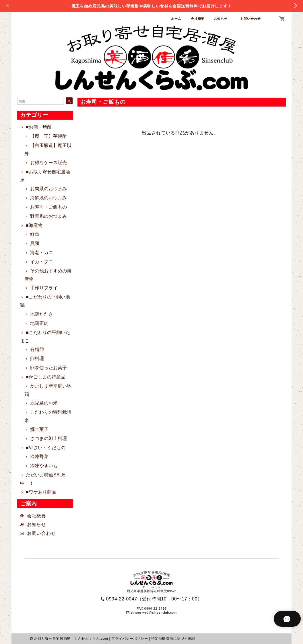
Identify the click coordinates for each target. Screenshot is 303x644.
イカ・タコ (42, 262)
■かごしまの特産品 (46, 377)
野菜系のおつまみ (48, 216)
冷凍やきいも (44, 466)
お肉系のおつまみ (48, 189)
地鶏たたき (42, 314)
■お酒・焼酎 (39, 127)
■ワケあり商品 (41, 492)
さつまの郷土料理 (48, 438)
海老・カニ (42, 253)
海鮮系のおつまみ (48, 198)
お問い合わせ (250, 19)
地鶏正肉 (39, 323)
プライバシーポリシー (130, 639)
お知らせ (223, 19)
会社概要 (198, 19)
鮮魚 (35, 234)
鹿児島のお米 (44, 403)
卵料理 (37, 359)
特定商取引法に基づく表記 (173, 639)
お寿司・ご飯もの (48, 207)
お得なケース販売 (48, 163)
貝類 (35, 243)
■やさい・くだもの (46, 448)
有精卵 (37, 349)
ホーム (176, 19)
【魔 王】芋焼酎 (48, 136)
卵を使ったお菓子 (48, 368)
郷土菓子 (39, 429)
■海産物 (34, 225)
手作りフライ (44, 288)
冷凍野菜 (39, 457)
